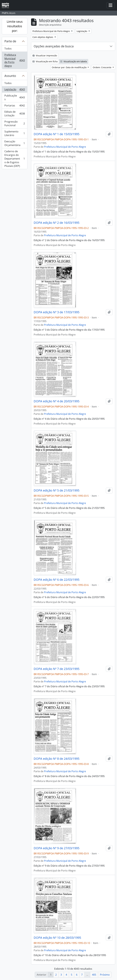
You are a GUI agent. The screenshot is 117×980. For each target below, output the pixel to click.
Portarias (15, 106)
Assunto (10, 76)
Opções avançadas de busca (54, 46)
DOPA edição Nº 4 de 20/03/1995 (57, 401)
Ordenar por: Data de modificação (69, 67)
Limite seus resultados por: (15, 26)
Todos (8, 49)
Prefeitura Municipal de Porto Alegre (15, 60)
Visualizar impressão (45, 55)
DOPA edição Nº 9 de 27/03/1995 (57, 848)
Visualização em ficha (45, 61)
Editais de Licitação (15, 114)
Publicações (15, 97)
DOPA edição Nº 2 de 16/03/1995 (57, 223)
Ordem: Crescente (102, 67)
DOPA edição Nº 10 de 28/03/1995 (57, 938)
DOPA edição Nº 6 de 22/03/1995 (57, 580)
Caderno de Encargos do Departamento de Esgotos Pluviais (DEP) (15, 159)
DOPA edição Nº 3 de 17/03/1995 (57, 312)
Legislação (15, 90)
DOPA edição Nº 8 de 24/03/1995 (57, 759)
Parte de (10, 41)
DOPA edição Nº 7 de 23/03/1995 (57, 669)
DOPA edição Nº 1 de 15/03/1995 (57, 134)
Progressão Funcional (15, 123)
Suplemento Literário (15, 133)
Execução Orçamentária (15, 143)
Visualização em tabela (74, 61)
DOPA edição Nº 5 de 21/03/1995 (57, 490)
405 (94, 975)
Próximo (105, 975)
